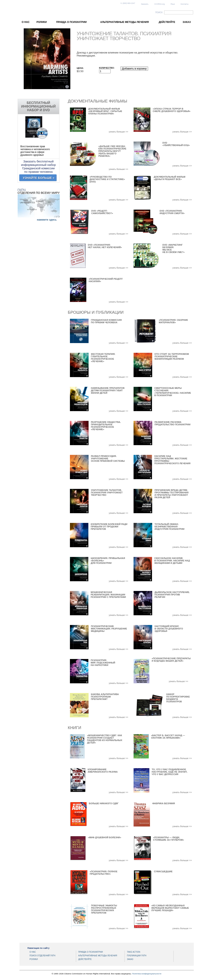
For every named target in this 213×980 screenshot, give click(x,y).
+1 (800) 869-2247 (128, 3)
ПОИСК (159, 12)
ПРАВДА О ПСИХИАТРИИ (71, 22)
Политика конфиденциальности (147, 974)
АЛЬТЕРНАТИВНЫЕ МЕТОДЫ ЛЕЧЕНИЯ (124, 22)
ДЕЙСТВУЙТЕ (167, 22)
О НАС (26, 22)
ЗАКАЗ (187, 22)
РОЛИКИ (42, 22)
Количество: (107, 68)
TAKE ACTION (133, 952)
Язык (173, 4)
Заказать (145, 4)
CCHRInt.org (159, 4)
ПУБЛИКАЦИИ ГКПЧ (137, 956)
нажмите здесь (47, 220)
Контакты (185, 4)
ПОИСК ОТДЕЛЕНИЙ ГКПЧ (43, 956)
